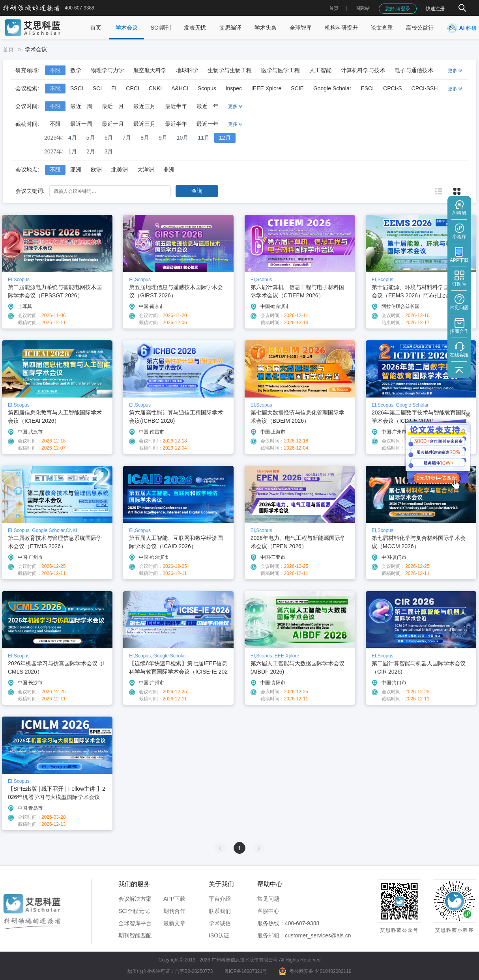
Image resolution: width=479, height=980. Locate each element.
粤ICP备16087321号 (246, 971)
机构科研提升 (341, 28)
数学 (76, 70)
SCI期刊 (161, 28)
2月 (91, 151)
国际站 (363, 8)
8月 (145, 138)
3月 (109, 151)
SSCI (77, 88)
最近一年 (208, 106)
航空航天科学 (150, 70)
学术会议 (127, 28)
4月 (73, 138)
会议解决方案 (135, 899)
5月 (91, 138)
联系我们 (220, 911)
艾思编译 (230, 28)
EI (114, 88)
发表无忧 (195, 28)
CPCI (132, 88)
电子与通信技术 (414, 70)
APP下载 (174, 899)
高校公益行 (420, 28)
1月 (73, 151)
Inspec (234, 88)
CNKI (155, 88)
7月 (127, 138)
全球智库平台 (135, 923)
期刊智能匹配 (135, 935)
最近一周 (81, 106)
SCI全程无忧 (134, 911)
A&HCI (180, 88)
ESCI (367, 88)
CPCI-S (392, 88)
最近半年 (176, 106)
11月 (204, 138)
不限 (55, 70)
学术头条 (266, 28)
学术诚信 (220, 923)
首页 (334, 8)
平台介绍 (220, 899)
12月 (225, 138)
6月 (109, 138)
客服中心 (268, 911)
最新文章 (174, 923)
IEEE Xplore (266, 88)
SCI (97, 88)
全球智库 (301, 28)
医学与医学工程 (281, 70)
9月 (163, 138)
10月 (183, 138)
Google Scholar (332, 88)
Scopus (207, 88)
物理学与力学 (107, 70)
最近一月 (113, 106)
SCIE (297, 88)
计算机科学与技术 (363, 70)
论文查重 (382, 28)
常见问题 (268, 899)
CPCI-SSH (425, 88)
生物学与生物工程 (230, 70)
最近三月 (144, 106)
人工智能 (320, 70)
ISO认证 (219, 935)
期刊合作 (174, 911)
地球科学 (187, 70)
